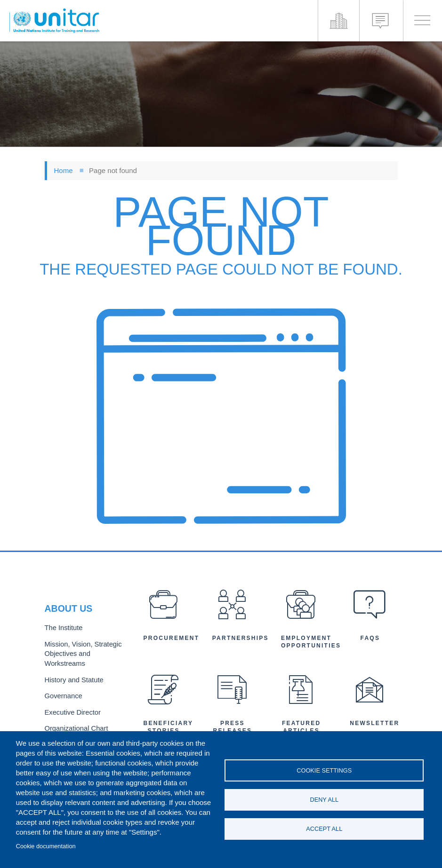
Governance (62, 694)
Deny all (324, 800)
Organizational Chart (74, 725)
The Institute (62, 630)
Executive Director (71, 710)
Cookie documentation (46, 846)
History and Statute (72, 679)
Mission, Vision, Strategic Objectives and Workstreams (80, 655)
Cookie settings (324, 769)
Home (64, 170)
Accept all (324, 830)
